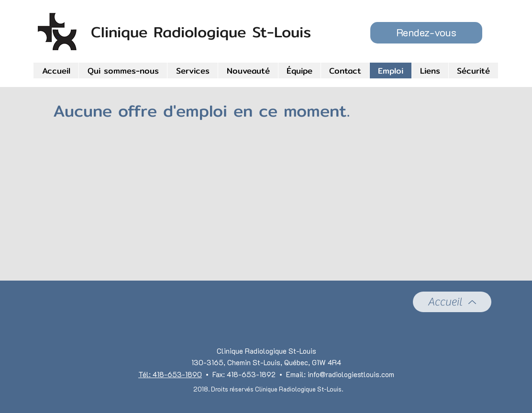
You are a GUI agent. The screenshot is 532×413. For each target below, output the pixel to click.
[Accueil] (452, 302)
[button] (426, 33)
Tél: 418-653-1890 (170, 374)
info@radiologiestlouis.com (351, 374)
